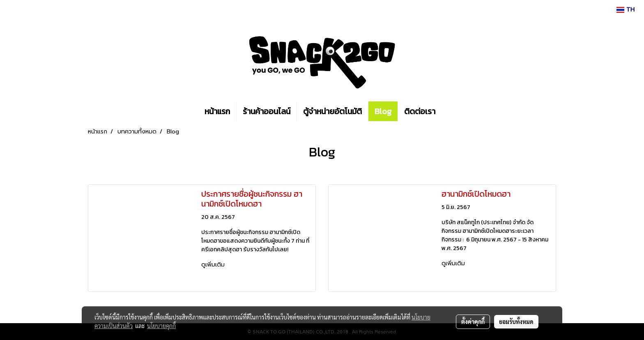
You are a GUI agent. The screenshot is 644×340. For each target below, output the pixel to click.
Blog (383, 111)
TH (626, 10)
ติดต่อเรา (420, 111)
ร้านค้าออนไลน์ (267, 111)
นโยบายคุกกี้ (161, 326)
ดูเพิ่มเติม (214, 265)
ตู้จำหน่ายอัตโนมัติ (332, 111)
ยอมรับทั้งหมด (516, 322)
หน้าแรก (217, 111)
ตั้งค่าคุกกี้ (473, 322)
